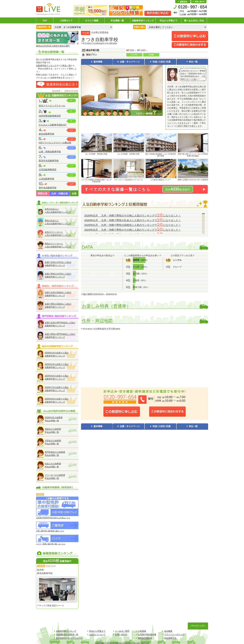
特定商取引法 (170, 638)
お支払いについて (97, 635)
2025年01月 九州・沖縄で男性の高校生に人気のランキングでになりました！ (133, 225)
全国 (74, 194)
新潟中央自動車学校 (49, 161)
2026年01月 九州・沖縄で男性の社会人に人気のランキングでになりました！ (133, 220)
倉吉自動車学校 (47, 134)
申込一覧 (67, 66)
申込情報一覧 (117, 21)
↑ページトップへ (198, 626)
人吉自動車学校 (47, 179)
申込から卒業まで (168, 21)
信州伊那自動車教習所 (50, 116)
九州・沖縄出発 (59, 194)
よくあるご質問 (122, 631)
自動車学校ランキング (143, 21)
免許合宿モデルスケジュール (69, 638)
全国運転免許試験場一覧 (67, 635)
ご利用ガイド (66, 21)
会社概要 (183, 2)
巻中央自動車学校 (48, 188)
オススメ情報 (92, 21)
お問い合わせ (199, 2)
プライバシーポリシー (174, 635)
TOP (45, 21)
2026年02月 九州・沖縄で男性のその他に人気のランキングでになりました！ (133, 215)
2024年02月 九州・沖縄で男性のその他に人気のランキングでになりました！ (133, 230)
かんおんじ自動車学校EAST (53, 125)
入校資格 (142, 631)
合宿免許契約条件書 (147, 635)
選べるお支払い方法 (194, 21)
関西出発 (43, 194)
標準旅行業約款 (145, 638)
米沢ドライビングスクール (52, 106)
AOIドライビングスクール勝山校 (55, 143)
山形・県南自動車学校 (50, 152)
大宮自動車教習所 (48, 170)
